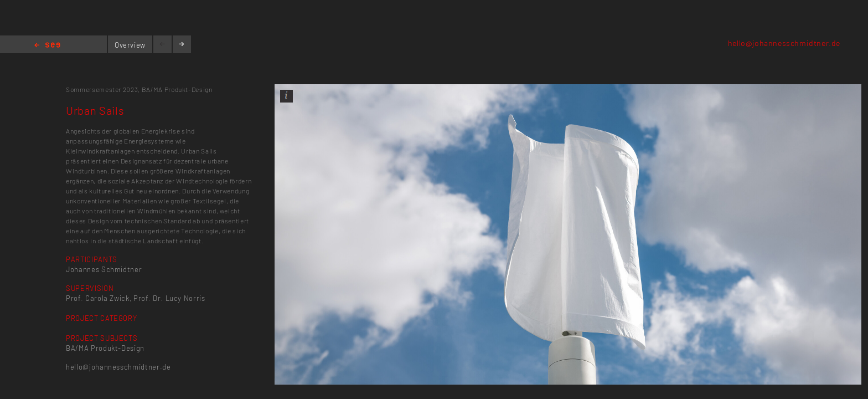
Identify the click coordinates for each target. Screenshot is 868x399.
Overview (130, 45)
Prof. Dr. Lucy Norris (169, 298)
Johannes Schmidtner (104, 269)
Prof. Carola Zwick (98, 298)
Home (47, 46)
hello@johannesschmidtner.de (784, 43)
